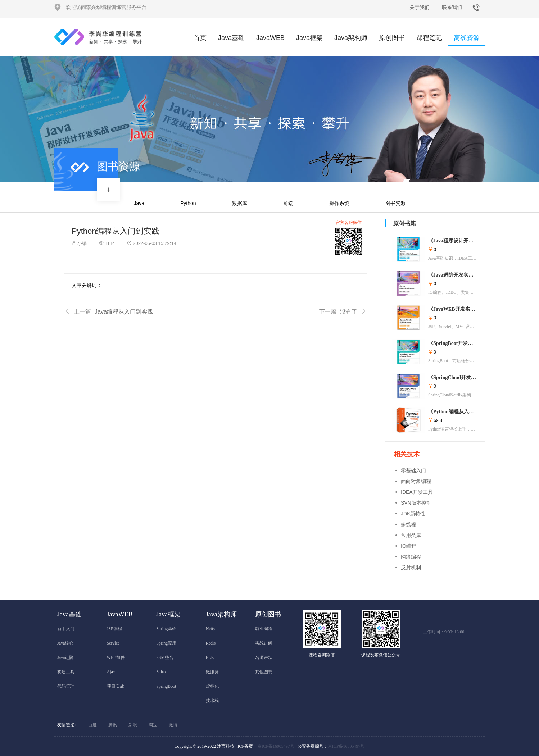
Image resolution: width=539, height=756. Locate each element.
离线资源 (467, 40)
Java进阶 (65, 657)
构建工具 (66, 672)
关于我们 (420, 7)
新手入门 (66, 629)
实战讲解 (264, 643)
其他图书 (264, 672)
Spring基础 (166, 629)
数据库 (240, 203)
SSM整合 (165, 657)
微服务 (212, 672)
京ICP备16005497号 (276, 746)
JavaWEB (270, 38)
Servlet (113, 643)
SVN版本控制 (416, 503)
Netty (211, 629)
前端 (288, 203)
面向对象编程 (416, 481)
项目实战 (115, 686)
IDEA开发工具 (417, 492)
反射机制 (411, 568)
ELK (210, 657)
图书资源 (395, 203)
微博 (173, 725)
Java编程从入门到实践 (109, 312)
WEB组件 (116, 657)
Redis (211, 643)
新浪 (133, 725)
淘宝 (153, 725)
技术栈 (212, 701)
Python (188, 203)
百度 (92, 725)
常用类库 (411, 535)
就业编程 (264, 629)
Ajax (111, 672)
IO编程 (409, 546)
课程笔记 (429, 38)
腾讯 (113, 725)
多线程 (408, 524)
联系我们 (452, 7)
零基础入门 (413, 470)
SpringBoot (166, 686)
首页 (200, 38)
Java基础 (231, 38)
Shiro (161, 672)
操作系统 (339, 203)
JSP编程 (114, 629)
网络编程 (411, 557)
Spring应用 (166, 643)
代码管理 (66, 686)
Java (139, 203)
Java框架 (309, 38)
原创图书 (392, 38)
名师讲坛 (264, 657)
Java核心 (65, 643)
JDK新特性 (413, 514)
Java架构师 (351, 38)
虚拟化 (212, 686)
